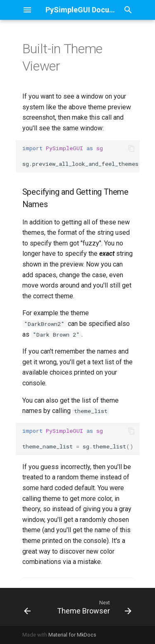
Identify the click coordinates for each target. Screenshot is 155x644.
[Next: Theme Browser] (93, 607)
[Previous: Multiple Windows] (27, 607)
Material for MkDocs (72, 635)
